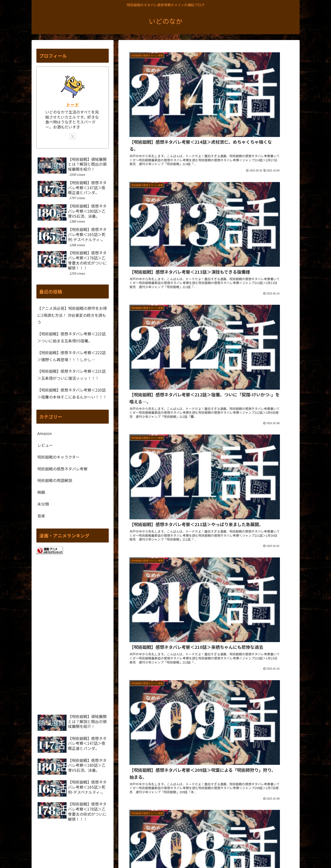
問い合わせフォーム (280, 853)
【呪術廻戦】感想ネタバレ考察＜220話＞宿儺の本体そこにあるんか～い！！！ (72, 393)
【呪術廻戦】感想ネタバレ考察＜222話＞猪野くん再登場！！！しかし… (71, 356)
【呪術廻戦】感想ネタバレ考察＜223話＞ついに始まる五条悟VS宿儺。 (71, 337)
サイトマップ (211, 853)
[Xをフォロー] (73, 136)
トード (73, 105)
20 (235, 637)
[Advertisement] (209, 571)
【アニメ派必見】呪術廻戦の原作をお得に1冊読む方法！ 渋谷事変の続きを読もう (72, 315)
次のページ (209, 618)
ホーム (190, 853)
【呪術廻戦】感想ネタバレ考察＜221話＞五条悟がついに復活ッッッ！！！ (71, 375)
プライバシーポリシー (243, 853)
